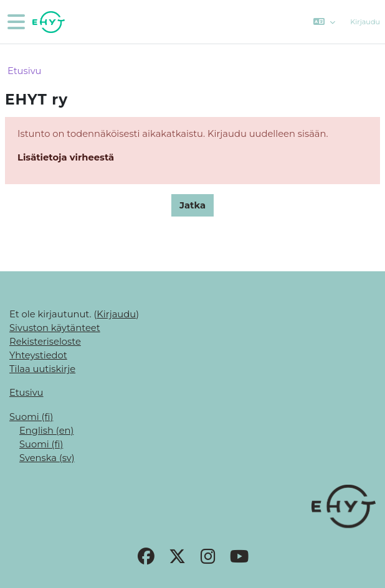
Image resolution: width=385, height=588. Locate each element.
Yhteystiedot (38, 355)
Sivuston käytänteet (55, 328)
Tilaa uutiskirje (42, 369)
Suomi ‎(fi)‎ (31, 417)
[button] (324, 22)
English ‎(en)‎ (46, 431)
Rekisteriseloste (45, 342)
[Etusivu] (47, 22)
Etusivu (25, 71)
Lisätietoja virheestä (66, 157)
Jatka (192, 205)
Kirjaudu (365, 22)
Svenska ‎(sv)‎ (47, 458)
